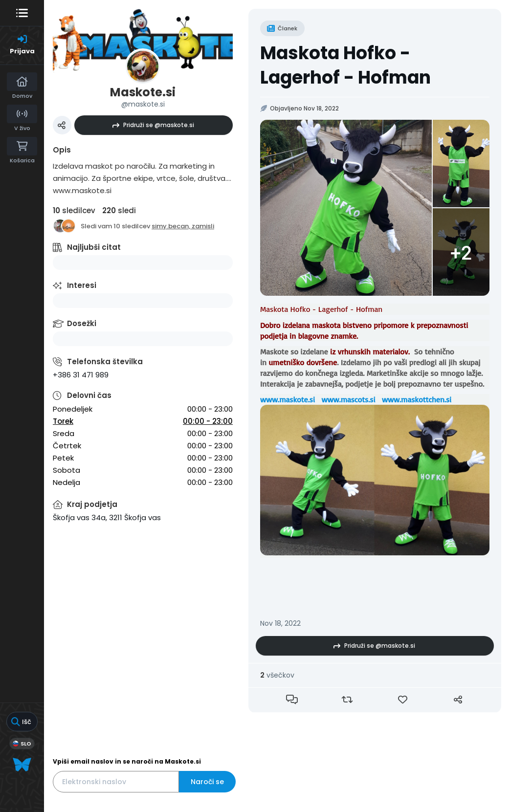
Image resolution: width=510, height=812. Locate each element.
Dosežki (82, 323)
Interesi (82, 285)
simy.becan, (172, 226)
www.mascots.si (348, 399)
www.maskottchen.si (417, 399)
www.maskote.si (288, 399)
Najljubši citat (94, 247)
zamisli (203, 226)
